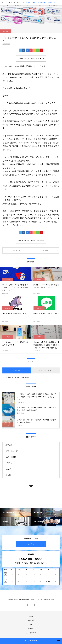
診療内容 (31, 620)
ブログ (8, 469)
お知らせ (6, 31)
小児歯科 (9, 445)
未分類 (8, 475)
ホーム (31, 616)
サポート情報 (11, 457)
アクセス (31, 628)
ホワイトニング (11, 451)
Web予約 (31, 544)
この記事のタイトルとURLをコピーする (31, 59)
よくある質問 (31, 633)
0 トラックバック (45, 370)
